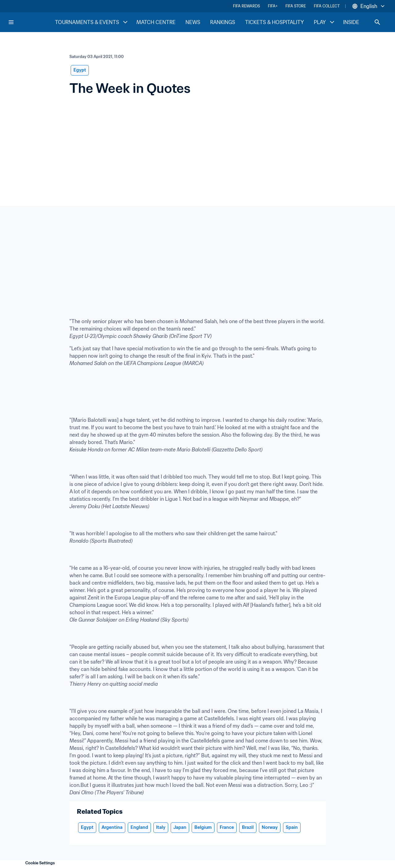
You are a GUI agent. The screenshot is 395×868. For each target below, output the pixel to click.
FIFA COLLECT (327, 6)
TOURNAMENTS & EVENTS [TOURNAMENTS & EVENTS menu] (92, 22)
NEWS (193, 22)
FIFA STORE (296, 6)
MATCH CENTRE (156, 22)
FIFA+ (273, 6)
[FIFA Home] (31, 22)
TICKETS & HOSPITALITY (274, 22)
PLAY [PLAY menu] (325, 22)
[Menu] (11, 22)
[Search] (377, 22)
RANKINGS (223, 22)
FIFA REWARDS (246, 6)
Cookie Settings (40, 863)
